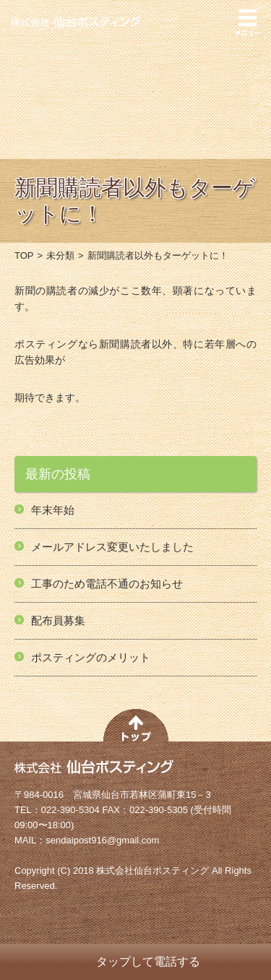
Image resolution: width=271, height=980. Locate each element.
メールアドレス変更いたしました (112, 547)
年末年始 (53, 510)
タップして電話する (148, 962)
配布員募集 (58, 620)
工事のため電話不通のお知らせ (107, 584)
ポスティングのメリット (91, 657)
